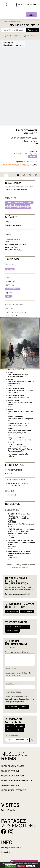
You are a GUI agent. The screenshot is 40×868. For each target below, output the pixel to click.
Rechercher (33, 30)
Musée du (17, 781)
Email (20, 730)
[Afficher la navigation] (5, 5)
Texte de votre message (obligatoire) (17, 652)
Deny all (22, 866)
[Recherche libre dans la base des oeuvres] (14, 30)
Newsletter (6, 852)
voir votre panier (31, 36)
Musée (31, 15)
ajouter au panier (12, 36)
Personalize (31, 866)
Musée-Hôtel (14, 790)
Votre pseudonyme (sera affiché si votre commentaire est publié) (18, 674)
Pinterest (11, 730)
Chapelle (10, 786)
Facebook (20, 726)
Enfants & (9, 810)
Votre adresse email (12, 684)
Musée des (13, 766)
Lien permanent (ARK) (12, 736)
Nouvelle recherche (24, 26)
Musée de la (12, 776)
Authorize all (11, 866)
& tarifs (11, 848)
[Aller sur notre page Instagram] (11, 832)
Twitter (10, 726)
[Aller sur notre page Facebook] (4, 832)
